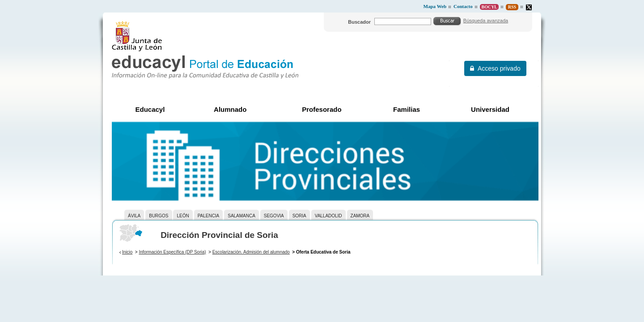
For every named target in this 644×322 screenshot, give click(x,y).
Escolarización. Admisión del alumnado (251, 252)
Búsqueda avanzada (486, 21)
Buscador (359, 22)
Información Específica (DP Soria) (172, 252)
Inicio (127, 252)
